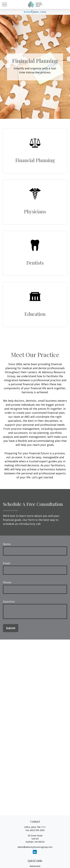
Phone (7, 582)
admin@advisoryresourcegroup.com (35, 847)
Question (9, 601)
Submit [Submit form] (11, 628)
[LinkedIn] (35, 852)
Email (6, 563)
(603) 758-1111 (38, 827)
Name (7, 544)
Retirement (35, 866)
